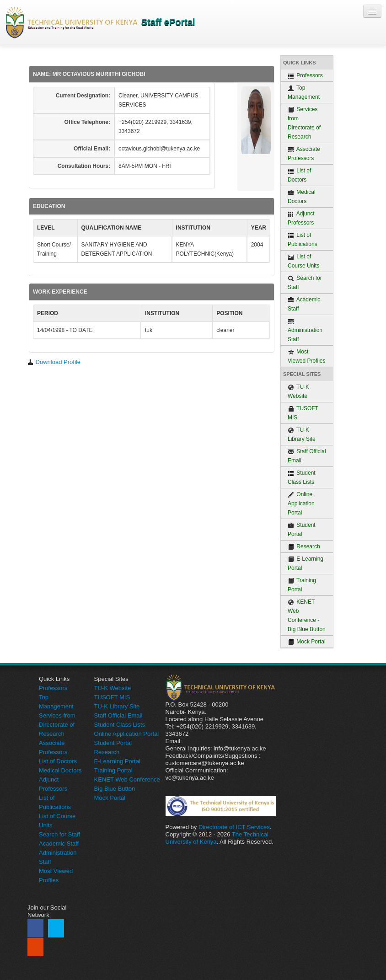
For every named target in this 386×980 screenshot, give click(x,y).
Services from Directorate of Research (304, 123)
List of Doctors (299, 175)
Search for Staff (305, 283)
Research (304, 547)
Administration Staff (305, 330)
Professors (305, 76)
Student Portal (302, 530)
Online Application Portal (301, 503)
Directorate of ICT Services (234, 827)
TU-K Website (298, 391)
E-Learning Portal (306, 563)
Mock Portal (307, 642)
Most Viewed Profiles (307, 356)
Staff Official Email (307, 456)
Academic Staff (304, 304)
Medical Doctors (302, 197)
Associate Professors (304, 154)
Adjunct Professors (301, 218)
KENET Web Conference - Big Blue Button (307, 616)
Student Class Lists (302, 477)
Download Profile (54, 362)
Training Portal (302, 585)
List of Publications (303, 240)
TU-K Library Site (302, 434)
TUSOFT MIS (303, 413)
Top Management (304, 92)
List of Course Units (303, 261)
